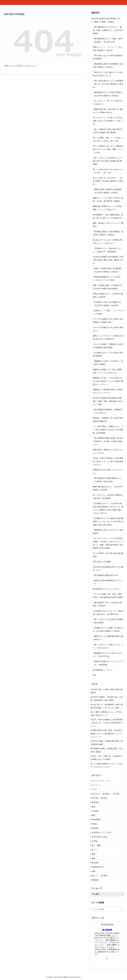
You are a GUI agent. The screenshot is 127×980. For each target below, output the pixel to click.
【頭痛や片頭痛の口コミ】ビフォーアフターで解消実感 (108, 663)
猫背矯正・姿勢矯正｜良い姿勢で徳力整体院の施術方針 (108, 420)
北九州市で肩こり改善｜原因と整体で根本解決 (107, 691)
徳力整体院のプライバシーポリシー (107, 589)
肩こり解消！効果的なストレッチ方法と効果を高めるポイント (107, 714)
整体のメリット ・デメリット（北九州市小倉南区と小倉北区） (107, 49)
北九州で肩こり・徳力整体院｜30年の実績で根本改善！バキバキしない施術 (107, 706)
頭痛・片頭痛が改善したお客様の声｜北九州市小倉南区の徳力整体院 (108, 287)
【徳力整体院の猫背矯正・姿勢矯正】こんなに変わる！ (108, 411)
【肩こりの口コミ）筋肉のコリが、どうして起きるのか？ (108, 646)
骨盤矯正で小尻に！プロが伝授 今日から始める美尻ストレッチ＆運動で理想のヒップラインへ (108, 381)
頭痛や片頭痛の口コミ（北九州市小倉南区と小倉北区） (108, 295)
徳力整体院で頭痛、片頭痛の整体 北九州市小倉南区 (107, 750)
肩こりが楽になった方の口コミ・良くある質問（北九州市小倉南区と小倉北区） (108, 181)
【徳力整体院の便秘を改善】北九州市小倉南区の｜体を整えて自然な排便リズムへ (108, 441)
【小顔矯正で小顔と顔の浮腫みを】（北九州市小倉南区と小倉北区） (107, 304)
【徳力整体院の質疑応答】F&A (105, 575)
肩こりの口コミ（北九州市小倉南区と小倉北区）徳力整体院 (108, 497)
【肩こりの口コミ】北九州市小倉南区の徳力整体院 (108, 621)
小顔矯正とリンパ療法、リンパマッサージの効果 (108, 312)
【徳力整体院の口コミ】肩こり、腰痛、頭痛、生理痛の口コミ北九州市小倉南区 (108, 30)
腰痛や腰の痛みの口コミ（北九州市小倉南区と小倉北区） (108, 488)
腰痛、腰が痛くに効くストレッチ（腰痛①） (108, 225)
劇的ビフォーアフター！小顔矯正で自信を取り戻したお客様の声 (108, 337)
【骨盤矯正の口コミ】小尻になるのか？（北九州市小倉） (107, 655)
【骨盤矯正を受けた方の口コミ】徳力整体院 (108, 532)
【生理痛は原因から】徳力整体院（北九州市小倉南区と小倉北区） (108, 233)
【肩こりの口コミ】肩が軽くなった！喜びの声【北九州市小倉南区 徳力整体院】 (108, 161)
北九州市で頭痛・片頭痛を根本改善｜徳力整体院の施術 (107, 743)
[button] (122, 909)
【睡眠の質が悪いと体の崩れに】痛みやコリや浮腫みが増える (108, 111)
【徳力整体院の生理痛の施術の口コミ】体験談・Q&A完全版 (107, 480)
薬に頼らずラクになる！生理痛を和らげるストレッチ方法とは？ (108, 242)
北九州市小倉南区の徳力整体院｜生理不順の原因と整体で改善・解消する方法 (108, 260)
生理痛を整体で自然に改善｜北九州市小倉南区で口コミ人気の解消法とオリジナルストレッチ (107, 734)
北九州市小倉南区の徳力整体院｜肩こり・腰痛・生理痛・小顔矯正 (106, 20)
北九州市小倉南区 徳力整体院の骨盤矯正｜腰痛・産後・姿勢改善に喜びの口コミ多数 (108, 401)
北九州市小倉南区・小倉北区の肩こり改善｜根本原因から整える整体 (107, 699)
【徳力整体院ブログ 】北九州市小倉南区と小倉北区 (107, 604)
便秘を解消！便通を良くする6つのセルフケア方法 (108, 451)
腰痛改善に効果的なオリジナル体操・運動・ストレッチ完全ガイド (108, 208)
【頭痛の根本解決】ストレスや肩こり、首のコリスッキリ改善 (107, 278)
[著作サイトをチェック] (107, 958)
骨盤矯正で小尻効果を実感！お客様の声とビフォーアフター (108, 391)
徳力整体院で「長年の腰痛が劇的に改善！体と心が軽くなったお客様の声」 (108, 216)
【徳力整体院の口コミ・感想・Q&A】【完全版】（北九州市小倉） (108, 40)
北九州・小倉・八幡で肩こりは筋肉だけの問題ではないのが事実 (107, 758)
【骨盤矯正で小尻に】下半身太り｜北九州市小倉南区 (108, 363)
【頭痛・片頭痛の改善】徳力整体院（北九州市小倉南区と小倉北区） (107, 270)
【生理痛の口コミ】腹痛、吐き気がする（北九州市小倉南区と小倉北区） (108, 629)
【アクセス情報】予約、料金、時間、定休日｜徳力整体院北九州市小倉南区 (108, 596)
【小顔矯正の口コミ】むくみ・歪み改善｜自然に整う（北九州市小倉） (108, 613)
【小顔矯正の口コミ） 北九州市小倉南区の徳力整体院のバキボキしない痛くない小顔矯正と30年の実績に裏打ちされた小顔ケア (108, 508)
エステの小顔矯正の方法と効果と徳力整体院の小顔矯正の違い (108, 321)
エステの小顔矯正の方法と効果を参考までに (108, 329)
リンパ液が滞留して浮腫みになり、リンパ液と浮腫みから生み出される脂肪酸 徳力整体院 (108, 430)
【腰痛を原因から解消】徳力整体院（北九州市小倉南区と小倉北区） (107, 191)
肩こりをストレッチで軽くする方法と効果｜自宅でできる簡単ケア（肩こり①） (108, 121)
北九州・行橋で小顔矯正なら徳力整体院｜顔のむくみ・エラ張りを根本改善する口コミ (108, 461)
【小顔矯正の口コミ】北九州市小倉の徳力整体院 (108, 354)
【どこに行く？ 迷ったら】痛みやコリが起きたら (108, 102)
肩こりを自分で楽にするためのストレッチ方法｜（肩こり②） (108, 171)
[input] (107, 909)
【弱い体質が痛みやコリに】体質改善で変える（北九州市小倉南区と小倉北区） (108, 84)
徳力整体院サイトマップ (103, 670)
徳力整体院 (107, 930)
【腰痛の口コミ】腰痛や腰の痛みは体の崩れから (108, 638)
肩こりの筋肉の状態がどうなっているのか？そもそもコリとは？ (107, 765)
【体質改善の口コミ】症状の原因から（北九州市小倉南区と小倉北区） (108, 94)
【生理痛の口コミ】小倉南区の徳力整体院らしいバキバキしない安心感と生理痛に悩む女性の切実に (108, 522)
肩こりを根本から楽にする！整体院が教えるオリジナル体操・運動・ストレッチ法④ (108, 149)
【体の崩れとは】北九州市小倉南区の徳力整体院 (108, 57)
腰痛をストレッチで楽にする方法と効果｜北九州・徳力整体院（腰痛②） (108, 200)
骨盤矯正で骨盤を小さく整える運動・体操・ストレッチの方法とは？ (108, 371)
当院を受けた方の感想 (102, 562)
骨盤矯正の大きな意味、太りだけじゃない (108, 471)
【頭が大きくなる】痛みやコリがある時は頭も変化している (108, 74)
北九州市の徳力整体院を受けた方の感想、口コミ (108, 569)
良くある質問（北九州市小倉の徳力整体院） (108, 555)
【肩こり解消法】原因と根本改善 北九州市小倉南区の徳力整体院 (107, 131)
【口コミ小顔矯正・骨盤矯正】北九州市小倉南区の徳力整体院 (108, 346)
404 (94, 675)
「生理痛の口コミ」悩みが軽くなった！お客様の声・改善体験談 (107, 250)
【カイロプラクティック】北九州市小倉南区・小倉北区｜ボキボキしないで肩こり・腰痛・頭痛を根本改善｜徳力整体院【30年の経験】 (108, 543)
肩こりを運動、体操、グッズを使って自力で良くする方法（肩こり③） (108, 139)
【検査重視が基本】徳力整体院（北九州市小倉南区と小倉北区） (108, 66)
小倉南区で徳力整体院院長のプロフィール (108, 582)
